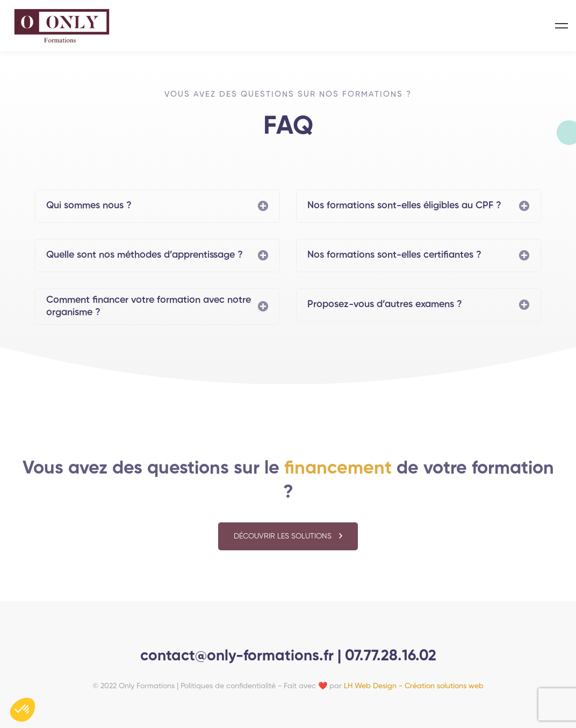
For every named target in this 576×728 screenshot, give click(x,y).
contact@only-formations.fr (239, 656)
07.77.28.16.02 (391, 656)
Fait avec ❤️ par (384, 686)
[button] (288, 541)
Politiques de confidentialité (228, 686)
